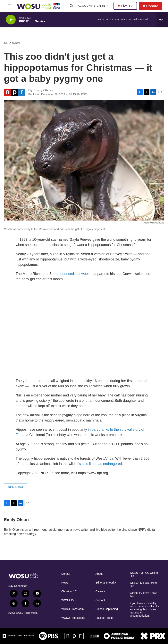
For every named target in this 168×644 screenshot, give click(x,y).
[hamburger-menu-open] (10, 6)
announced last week (73, 274)
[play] (11, 20)
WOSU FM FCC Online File (144, 574)
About (99, 574)
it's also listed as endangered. (100, 464)
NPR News (12, 43)
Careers (100, 591)
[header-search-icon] (71, 6)
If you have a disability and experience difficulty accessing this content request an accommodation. (144, 610)
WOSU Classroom (72, 609)
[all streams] (162, 20)
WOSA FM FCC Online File (143, 585)
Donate (152, 6)
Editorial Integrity (106, 583)
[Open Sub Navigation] (108, 6)
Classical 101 (69, 591)
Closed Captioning (107, 609)
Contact (100, 600)
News (65, 583)
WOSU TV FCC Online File (143, 595)
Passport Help (104, 618)
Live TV (125, 6)
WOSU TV (68, 600)
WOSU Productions (73, 618)
